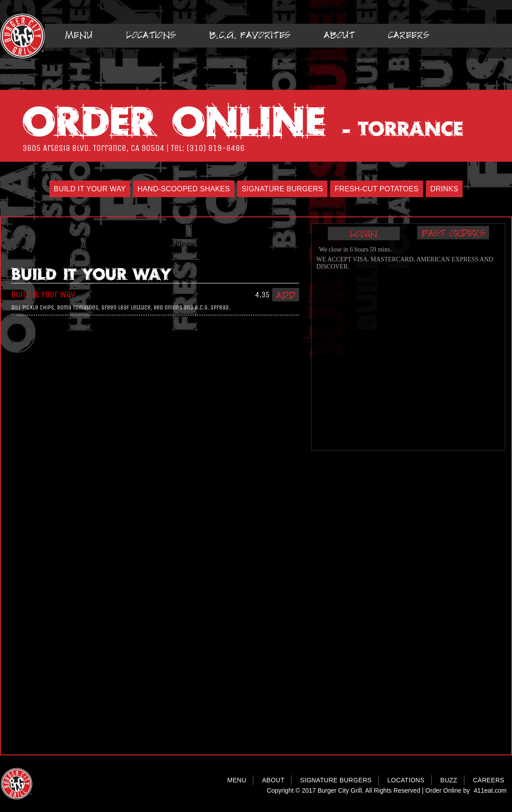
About (339, 35)
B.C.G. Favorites (250, 35)
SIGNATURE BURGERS (336, 780)
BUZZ (449, 780)
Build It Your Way (90, 189)
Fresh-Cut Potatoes (377, 189)
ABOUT (273, 780)
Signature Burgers (282, 189)
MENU (237, 780)
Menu (79, 35)
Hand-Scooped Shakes (184, 189)
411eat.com (490, 790)
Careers (409, 35)
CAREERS (489, 780)
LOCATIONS (406, 780)
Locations (151, 35)
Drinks (444, 189)
